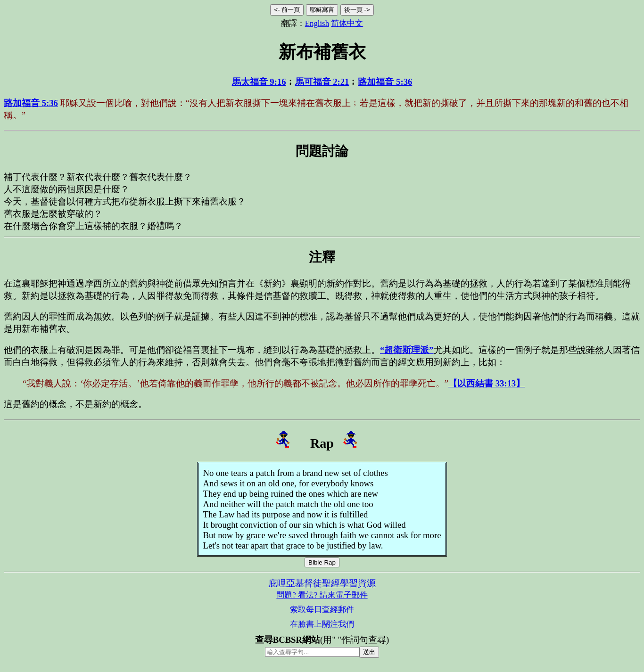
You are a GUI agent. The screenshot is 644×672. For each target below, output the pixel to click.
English (317, 23)
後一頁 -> (357, 10)
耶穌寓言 (322, 10)
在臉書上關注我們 (322, 624)
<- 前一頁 (287, 10)
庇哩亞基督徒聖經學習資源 (322, 583)
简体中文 (347, 23)
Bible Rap (322, 562)
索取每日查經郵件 (322, 610)
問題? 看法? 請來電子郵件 (322, 595)
